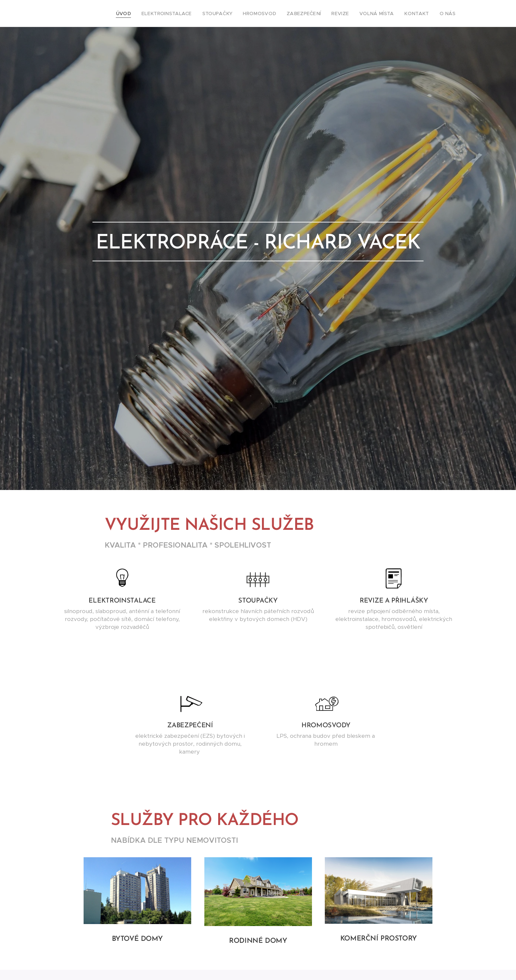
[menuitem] (149, 13)
